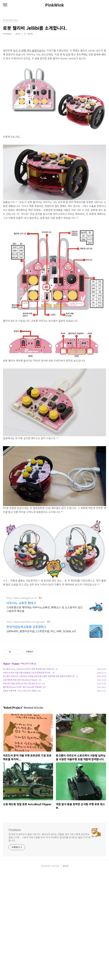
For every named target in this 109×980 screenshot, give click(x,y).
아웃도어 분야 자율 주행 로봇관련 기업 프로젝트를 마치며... (27, 719)
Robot (7, 710)
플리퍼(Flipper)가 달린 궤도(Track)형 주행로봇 (22, 733)
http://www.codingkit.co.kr (22, 644)
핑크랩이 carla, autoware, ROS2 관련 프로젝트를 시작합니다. (29, 715)
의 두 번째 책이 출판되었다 (29, 50)
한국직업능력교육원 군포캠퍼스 (26, 673)
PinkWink (55, 5)
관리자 (66, 974)
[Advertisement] (54, 613)
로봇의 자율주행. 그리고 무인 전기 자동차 (20, 737)
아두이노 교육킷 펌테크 (21, 649)
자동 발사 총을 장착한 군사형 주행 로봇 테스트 (22, 729)
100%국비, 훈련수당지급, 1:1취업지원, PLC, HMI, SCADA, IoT (41, 677)
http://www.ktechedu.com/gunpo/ (26, 668)
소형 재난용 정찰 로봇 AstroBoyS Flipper (20, 726)
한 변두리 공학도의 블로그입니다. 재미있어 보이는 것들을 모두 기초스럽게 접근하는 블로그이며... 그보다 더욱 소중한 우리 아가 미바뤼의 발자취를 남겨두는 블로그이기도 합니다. (50, 883)
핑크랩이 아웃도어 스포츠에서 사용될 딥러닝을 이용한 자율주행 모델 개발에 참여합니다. (39, 722)
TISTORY (55, 974)
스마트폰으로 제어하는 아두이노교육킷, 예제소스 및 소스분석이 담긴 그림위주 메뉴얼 (45, 655)
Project (16, 710)
